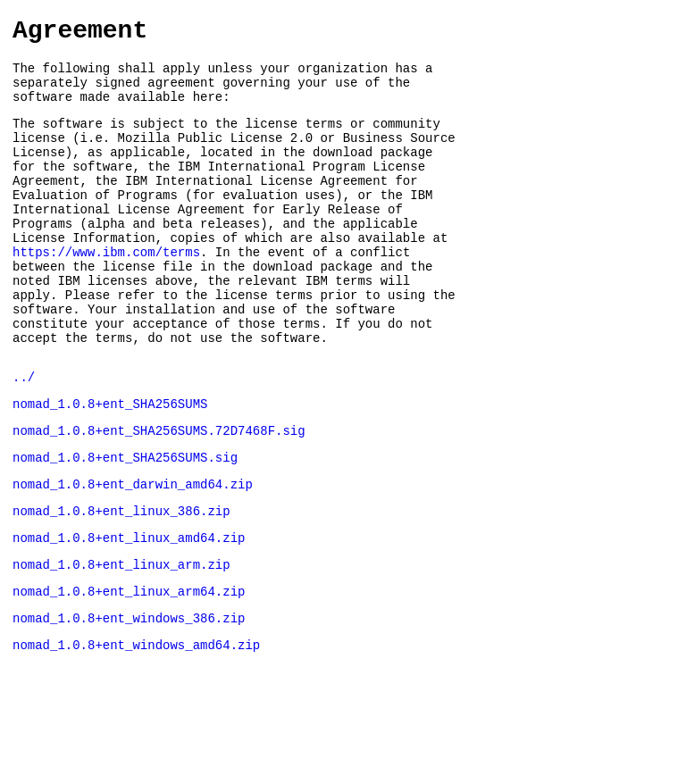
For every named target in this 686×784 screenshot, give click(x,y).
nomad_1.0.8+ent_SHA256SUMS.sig (125, 525)
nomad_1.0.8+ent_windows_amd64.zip (136, 731)
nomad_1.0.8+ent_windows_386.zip (129, 701)
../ (24, 436)
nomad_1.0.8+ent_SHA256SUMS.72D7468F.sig (159, 495)
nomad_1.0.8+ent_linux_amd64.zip (129, 613)
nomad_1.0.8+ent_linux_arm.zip (121, 642)
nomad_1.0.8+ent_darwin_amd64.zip (133, 554)
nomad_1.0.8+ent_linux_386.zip (121, 584)
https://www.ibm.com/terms (106, 292)
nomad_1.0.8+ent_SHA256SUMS (110, 466)
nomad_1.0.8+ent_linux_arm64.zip (129, 672)
